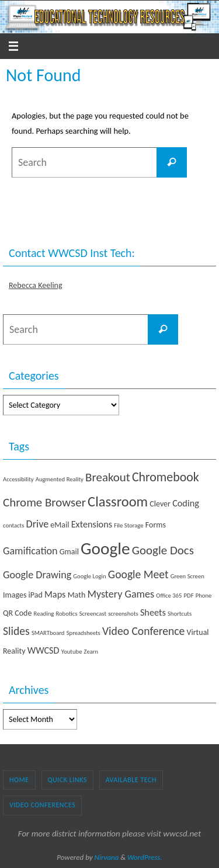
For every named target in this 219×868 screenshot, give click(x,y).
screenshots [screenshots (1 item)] (123, 614)
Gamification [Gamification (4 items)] (30, 551)
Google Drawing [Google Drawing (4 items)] (37, 575)
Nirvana (107, 857)
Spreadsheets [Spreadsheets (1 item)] (84, 633)
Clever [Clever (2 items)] (160, 504)
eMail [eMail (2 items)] (60, 525)
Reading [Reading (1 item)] (44, 614)
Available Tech (131, 780)
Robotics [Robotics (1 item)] (66, 614)
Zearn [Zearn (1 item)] (91, 652)
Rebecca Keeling (36, 285)
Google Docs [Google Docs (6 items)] (163, 550)
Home (19, 780)
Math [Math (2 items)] (77, 595)
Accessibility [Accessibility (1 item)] (18, 479)
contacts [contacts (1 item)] (13, 525)
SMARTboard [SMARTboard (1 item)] (48, 633)
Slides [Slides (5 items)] (16, 631)
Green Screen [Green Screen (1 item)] (187, 576)
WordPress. (145, 857)
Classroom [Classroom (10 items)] (118, 502)
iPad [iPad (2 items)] (36, 595)
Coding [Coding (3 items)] (186, 503)
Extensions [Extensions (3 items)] (92, 524)
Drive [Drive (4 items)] (38, 524)
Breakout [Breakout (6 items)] (108, 477)
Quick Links (67, 780)
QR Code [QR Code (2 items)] (17, 613)
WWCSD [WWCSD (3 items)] (44, 650)
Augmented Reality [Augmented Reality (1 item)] (60, 479)
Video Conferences (42, 805)
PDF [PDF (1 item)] (189, 596)
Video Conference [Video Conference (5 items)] (143, 631)
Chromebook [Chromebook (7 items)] (166, 477)
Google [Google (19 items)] (105, 548)
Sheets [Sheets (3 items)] (153, 612)
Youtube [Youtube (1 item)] (72, 652)
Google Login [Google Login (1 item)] (89, 576)
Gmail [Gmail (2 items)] (69, 552)
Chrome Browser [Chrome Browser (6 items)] (44, 502)
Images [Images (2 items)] (15, 595)
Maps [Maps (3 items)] (55, 594)
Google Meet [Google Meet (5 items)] (138, 574)
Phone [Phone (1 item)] (204, 596)
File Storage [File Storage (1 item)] (128, 525)
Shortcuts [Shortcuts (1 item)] (180, 614)
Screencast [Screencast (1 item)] (93, 614)
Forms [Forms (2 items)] (156, 525)
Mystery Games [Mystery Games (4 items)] (121, 594)
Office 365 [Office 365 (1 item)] (169, 596)
